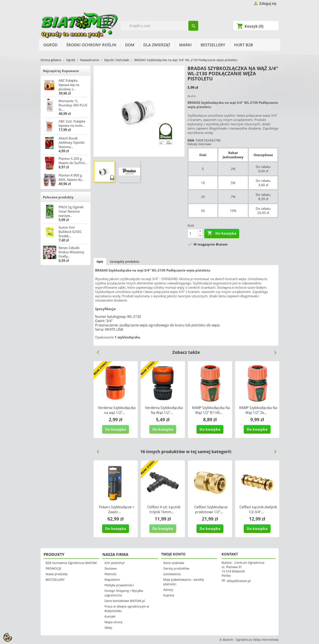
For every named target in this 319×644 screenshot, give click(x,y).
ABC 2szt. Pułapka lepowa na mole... (72, 123)
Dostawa (111, 568)
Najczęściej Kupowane (61, 71)
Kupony (169, 595)
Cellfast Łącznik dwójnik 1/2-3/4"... (258, 509)
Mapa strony (113, 622)
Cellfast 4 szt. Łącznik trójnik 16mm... (164, 509)
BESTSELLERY (213, 45)
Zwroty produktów (176, 568)
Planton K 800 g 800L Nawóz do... (71, 177)
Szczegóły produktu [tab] (125, 262)
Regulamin (112, 580)
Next (274, 351)
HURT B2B (243, 45)
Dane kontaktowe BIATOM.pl (125, 601)
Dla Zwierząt (157, 45)
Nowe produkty (57, 574)
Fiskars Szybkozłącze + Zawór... (117, 509)
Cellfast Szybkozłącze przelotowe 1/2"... (211, 509)
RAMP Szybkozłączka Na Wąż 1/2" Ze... (258, 410)
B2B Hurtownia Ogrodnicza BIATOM (71, 563)
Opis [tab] (100, 262)
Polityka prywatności (119, 585)
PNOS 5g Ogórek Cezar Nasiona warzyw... (71, 211)
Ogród (50, 45)
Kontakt (110, 616)
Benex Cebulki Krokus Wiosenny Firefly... (71, 252)
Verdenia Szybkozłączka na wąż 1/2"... (117, 410)
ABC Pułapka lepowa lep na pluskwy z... (69, 85)
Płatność (110, 574)
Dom (130, 45)
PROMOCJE (54, 568)
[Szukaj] (159, 26)
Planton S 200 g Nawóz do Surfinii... (73, 161)
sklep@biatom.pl (239, 581)
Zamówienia (172, 574)
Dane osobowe (174, 563)
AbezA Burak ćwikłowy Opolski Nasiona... (72, 142)
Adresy (168, 590)
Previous (96, 351)
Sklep (108, 628)
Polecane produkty (58, 197)
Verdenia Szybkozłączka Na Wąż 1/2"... (164, 410)
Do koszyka (222, 233)
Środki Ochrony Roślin (91, 45)
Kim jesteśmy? (115, 563)
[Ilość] (193, 234)
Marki (185, 45)
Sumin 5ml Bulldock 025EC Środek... (70, 232)
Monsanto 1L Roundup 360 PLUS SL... (73, 105)
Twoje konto (173, 554)
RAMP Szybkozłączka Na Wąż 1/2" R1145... (211, 410)
